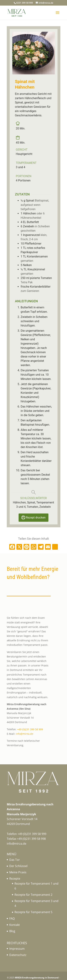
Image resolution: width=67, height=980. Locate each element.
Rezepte (15, 879)
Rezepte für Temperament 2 (33, 895)
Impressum (17, 949)
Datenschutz (18, 955)
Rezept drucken (33, 518)
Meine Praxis (18, 872)
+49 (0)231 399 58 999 (30, 729)
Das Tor (15, 860)
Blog (12, 931)
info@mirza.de (24, 734)
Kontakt (15, 925)
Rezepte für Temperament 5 (33, 912)
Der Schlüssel (18, 866)
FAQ (12, 919)
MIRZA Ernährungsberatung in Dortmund (37, 978)
